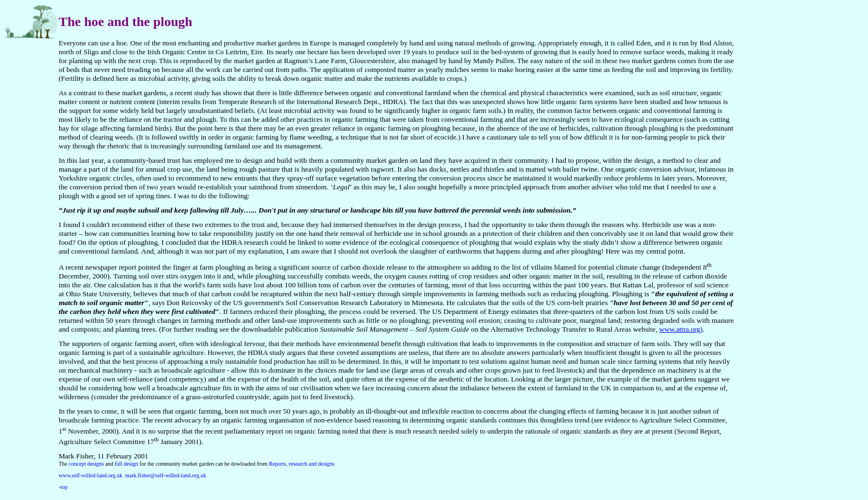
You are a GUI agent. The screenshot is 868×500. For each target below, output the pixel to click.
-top (63, 487)
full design (126, 464)
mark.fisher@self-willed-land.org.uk (166, 475)
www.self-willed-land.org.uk (91, 475)
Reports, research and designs (302, 464)
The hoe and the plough (125, 22)
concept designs (86, 464)
